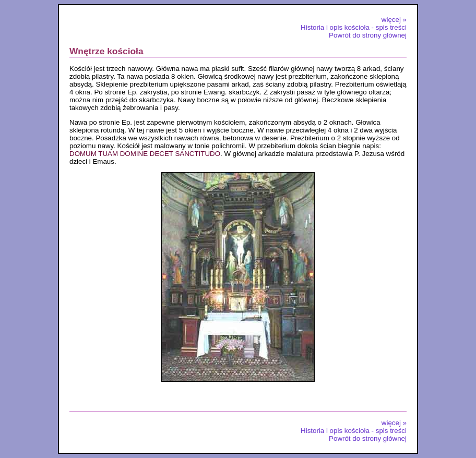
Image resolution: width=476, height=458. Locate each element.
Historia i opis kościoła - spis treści (354, 27)
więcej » (394, 20)
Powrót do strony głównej (368, 35)
